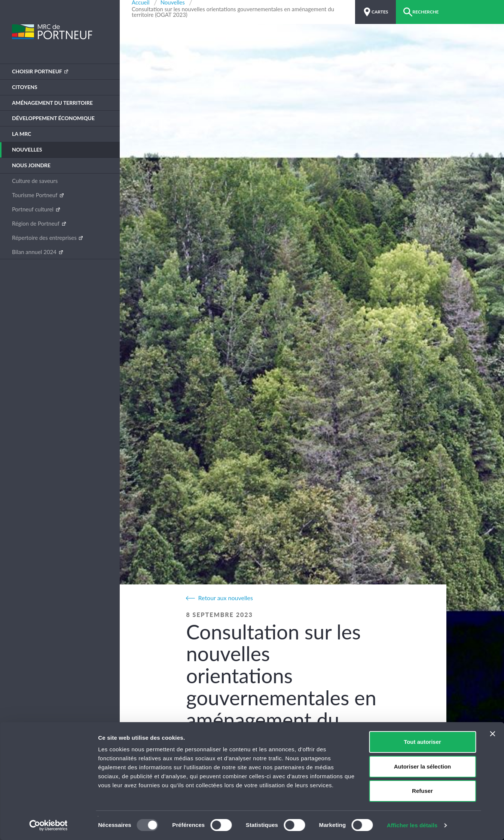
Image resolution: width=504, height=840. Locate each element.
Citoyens (25, 87)
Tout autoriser (422, 742)
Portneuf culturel (33, 209)
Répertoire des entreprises (45, 238)
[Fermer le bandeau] (492, 734)
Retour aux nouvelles (225, 598)
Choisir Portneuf (38, 71)
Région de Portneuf (36, 223)
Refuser (422, 791)
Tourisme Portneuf (35, 195)
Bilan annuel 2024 (35, 252)
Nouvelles (27, 149)
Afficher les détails (412, 825)
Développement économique (53, 118)
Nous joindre (31, 165)
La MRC (22, 134)
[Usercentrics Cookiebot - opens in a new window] (48, 825)
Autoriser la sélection (423, 766)
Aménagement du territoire (52, 103)
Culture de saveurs (35, 181)
